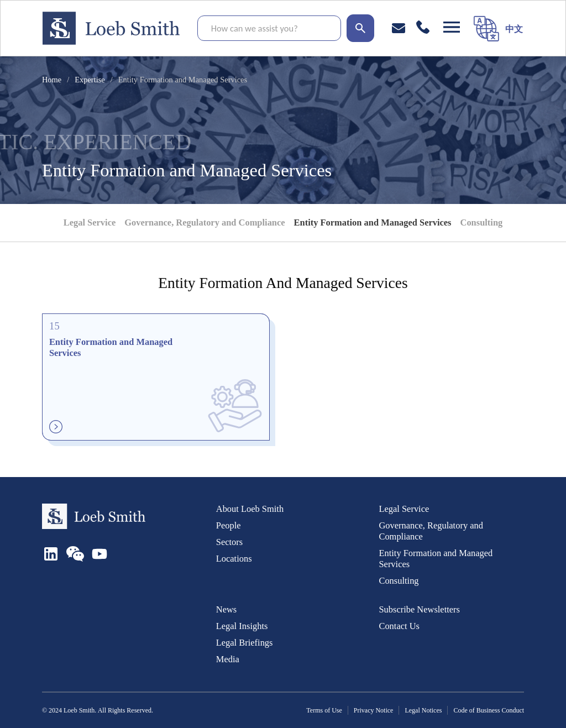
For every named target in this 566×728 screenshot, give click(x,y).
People (229, 525)
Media (228, 659)
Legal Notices (423, 710)
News (226, 609)
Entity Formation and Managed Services (373, 222)
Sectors (229, 542)
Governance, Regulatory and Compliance (205, 222)
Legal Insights (242, 626)
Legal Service (90, 222)
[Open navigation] (452, 27)
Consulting (482, 222)
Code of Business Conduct (489, 710)
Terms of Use (324, 710)
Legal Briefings (245, 643)
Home (52, 80)
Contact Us (399, 626)
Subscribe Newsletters (419, 609)
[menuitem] (514, 28)
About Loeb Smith (250, 509)
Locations (234, 559)
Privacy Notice (374, 710)
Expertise (90, 80)
